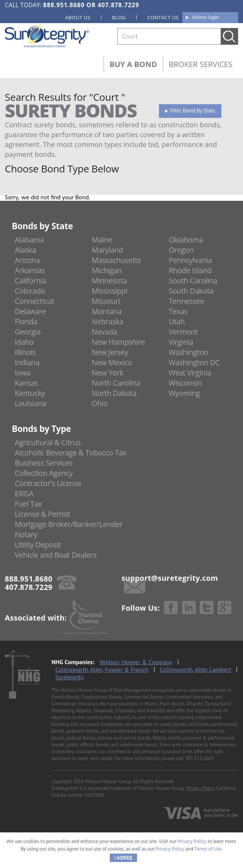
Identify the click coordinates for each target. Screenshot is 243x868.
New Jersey (110, 352)
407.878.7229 (118, 5)
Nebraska (107, 321)
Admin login (206, 17)
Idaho (24, 342)
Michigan (107, 270)
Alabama (29, 240)
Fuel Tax (28, 504)
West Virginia (190, 373)
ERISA (24, 493)
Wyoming (184, 393)
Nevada (104, 332)
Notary (26, 534)
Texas (178, 311)
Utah (177, 321)
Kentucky (30, 393)
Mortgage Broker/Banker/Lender (69, 524)
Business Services (44, 463)
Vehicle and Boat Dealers (56, 555)
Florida (26, 321)
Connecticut (34, 301)
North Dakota (114, 393)
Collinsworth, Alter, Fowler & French (102, 669)
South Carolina (193, 281)
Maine (102, 240)
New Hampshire (118, 342)
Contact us (163, 17)
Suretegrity (69, 677)
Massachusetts (116, 260)
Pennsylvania (190, 260)
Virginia (181, 342)
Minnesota (109, 281)
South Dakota (191, 291)
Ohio (100, 403)
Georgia (28, 332)
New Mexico (112, 362)
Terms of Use (208, 849)
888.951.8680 (64, 5)
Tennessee (186, 301)
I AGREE (123, 858)
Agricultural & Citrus (48, 442)
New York (107, 373)
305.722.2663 (199, 758)
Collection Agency (44, 473)
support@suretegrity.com (170, 578)
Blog (119, 17)
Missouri (106, 301)
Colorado (30, 291)
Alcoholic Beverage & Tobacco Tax (71, 453)
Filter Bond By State (193, 110)
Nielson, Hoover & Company (136, 662)
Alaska (25, 250)
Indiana (27, 362)
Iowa (23, 373)
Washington (188, 352)
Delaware (30, 311)
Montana (107, 311)
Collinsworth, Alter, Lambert (195, 669)
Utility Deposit (38, 545)
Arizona (27, 260)
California (30, 281)
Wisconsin (185, 383)
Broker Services (201, 64)
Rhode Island (190, 270)
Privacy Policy (201, 788)
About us (78, 17)
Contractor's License (48, 483)
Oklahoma (186, 240)
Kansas (26, 383)
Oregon (181, 250)
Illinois (25, 352)
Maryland (107, 250)
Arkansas (30, 270)
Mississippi (109, 291)
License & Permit (42, 514)
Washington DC (194, 362)
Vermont (183, 332)
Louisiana (30, 403)
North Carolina (116, 383)
